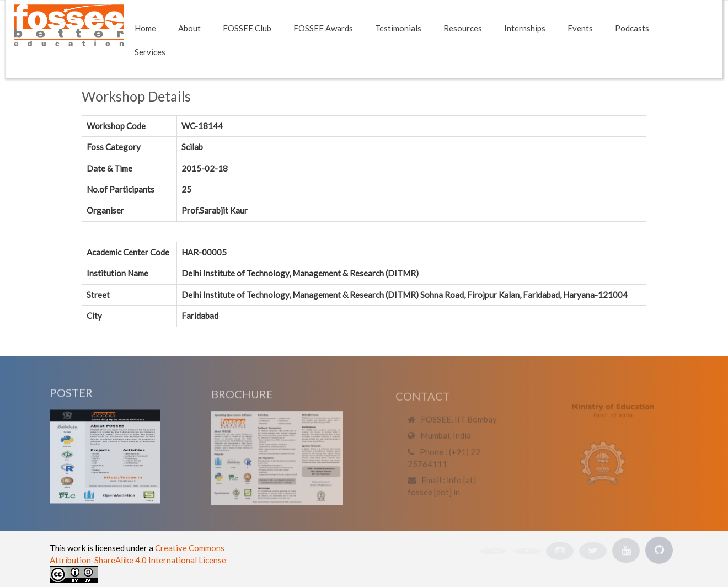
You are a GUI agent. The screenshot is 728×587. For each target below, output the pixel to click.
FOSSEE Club (247, 28)
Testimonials (398, 28)
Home (145, 28)
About (189, 28)
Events (580, 28)
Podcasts (632, 28)
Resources (463, 28)
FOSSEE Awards (323, 28)
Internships (525, 28)
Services (150, 52)
